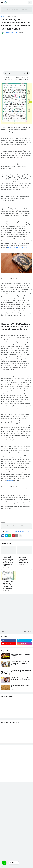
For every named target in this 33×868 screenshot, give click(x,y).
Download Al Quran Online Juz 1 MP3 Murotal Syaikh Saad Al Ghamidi (20, 663)
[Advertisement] (16, 52)
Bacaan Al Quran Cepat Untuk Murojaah (17, 9)
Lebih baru (5, 631)
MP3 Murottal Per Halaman (23, 532)
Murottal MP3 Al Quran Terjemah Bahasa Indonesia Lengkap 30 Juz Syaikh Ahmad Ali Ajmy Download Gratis (8, 561)
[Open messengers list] (4, 863)
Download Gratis (12, 16)
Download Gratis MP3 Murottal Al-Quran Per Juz (21, 655)
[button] (2, 3)
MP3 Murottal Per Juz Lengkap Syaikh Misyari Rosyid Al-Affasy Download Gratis (24, 559)
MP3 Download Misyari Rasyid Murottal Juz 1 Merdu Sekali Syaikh (21, 679)
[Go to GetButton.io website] (4, 866)
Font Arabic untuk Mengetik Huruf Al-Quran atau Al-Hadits (21, 671)
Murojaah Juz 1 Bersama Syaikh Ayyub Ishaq (20, 686)
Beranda (4, 16)
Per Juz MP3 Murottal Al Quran (16, 526)
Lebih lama (27, 631)
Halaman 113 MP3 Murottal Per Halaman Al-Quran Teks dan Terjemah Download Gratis (8, 585)
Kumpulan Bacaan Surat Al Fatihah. (18, 247)
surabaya (10, 480)
